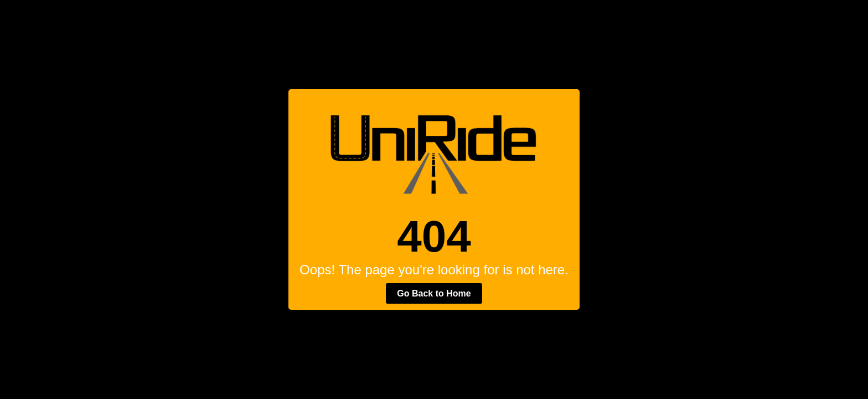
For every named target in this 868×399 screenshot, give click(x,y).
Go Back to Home (434, 293)
